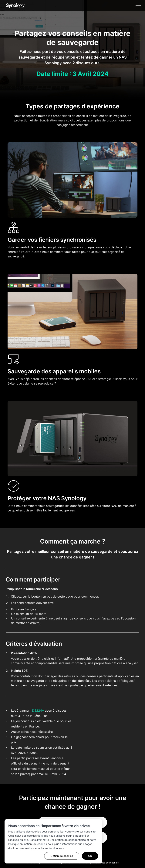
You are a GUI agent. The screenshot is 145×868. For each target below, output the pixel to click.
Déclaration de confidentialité (68, 840)
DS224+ (38, 710)
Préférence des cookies (106, 863)
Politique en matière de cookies (28, 844)
